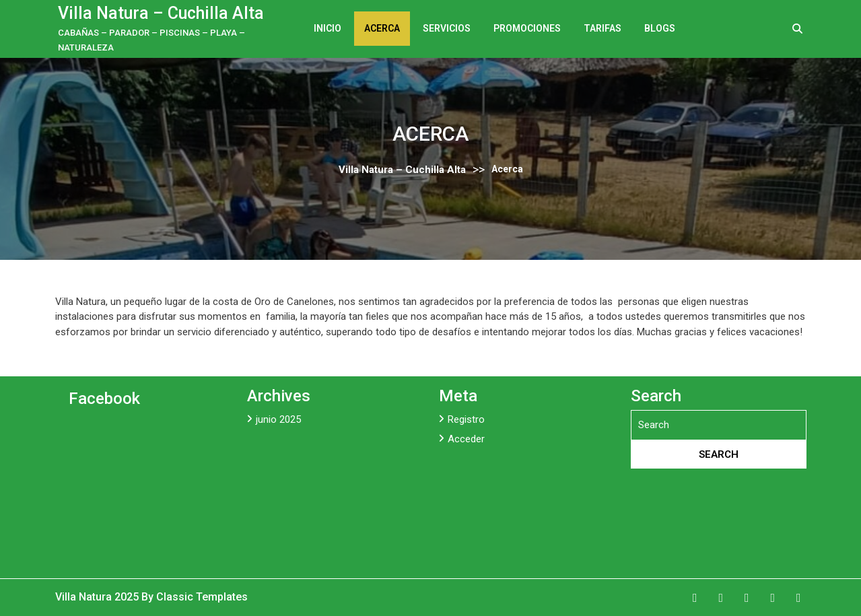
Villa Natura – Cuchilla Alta (161, 13)
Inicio (328, 28)
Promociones (527, 28)
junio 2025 (278, 419)
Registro (466, 419)
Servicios (447, 28)
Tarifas (602, 28)
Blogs (660, 28)
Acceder (466, 439)
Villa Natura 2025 (98, 597)
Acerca (382, 28)
